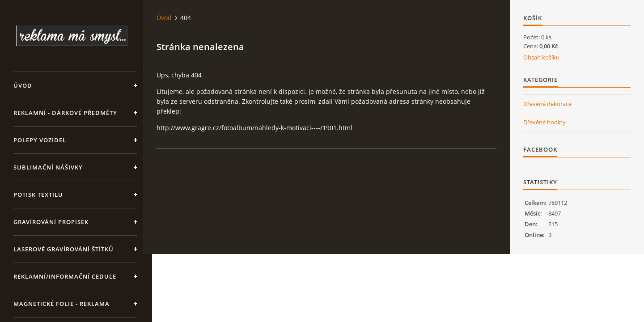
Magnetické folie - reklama (61, 304)
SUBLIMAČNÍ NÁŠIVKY (48, 167)
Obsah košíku (541, 57)
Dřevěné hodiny (544, 122)
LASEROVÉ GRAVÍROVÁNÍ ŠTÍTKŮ (64, 249)
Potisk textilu (38, 195)
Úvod (23, 85)
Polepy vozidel (40, 140)
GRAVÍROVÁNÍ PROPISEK (51, 222)
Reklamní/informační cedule (65, 276)
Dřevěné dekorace (547, 104)
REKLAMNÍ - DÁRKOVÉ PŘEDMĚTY (65, 113)
